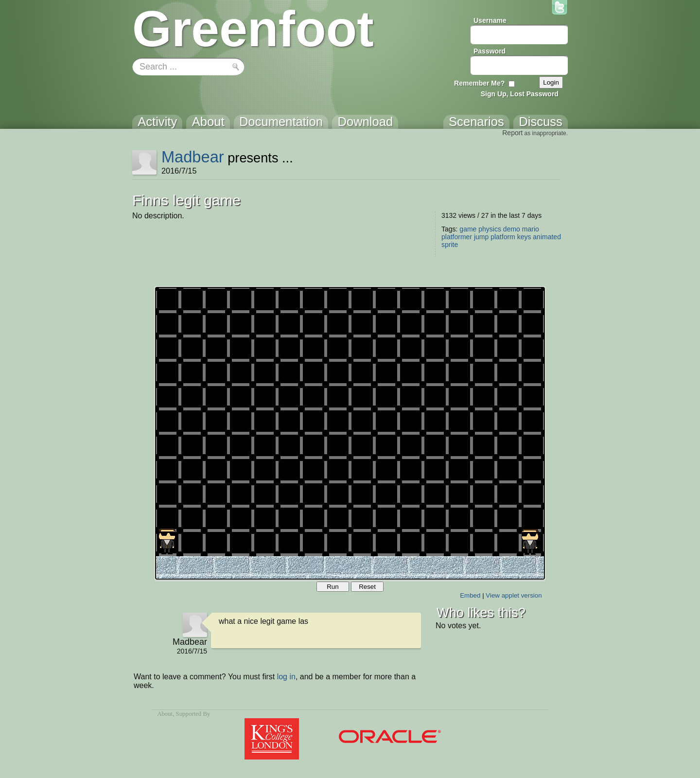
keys (524, 237)
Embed (470, 595)
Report (512, 133)
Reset (367, 587)
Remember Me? (479, 83)
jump (481, 237)
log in (286, 677)
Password (490, 51)
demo (512, 229)
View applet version (514, 595)
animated (547, 237)
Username (490, 20)
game (468, 229)
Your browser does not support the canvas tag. (350, 433)
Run (332, 587)
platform (503, 237)
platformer (457, 237)
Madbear (193, 157)
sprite (450, 245)
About (165, 714)
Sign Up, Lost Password (520, 94)
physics (490, 229)
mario (531, 229)
